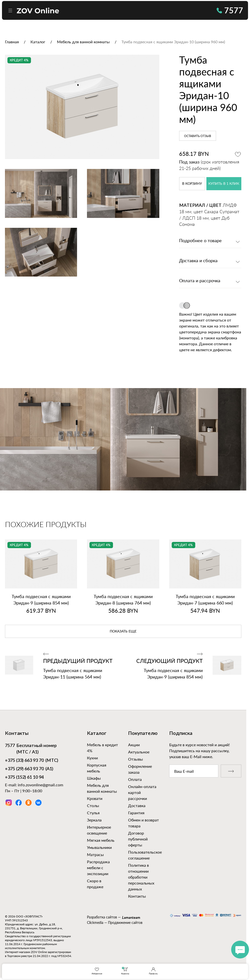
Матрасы (95, 854)
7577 (230, 10)
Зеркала (94, 820)
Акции (134, 745)
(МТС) (32, 761)
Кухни (92, 758)
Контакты (137, 896)
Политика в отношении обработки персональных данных (141, 877)
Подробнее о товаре (200, 241)
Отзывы (136, 759)
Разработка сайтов (102, 917)
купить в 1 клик (224, 184)
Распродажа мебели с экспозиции (98, 868)
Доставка (137, 805)
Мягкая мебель (101, 840)
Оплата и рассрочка (200, 281)
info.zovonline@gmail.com (41, 785)
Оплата (135, 779)
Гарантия (136, 813)
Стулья (93, 813)
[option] (82, 107)
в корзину (192, 184)
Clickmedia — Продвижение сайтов (115, 922)
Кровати (95, 798)
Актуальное (139, 752)
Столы (93, 805)
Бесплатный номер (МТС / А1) (31, 749)
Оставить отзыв (198, 136)
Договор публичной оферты (138, 839)
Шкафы (94, 778)
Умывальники (99, 847)
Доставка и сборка (198, 261)
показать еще (123, 631)
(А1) (29, 769)
